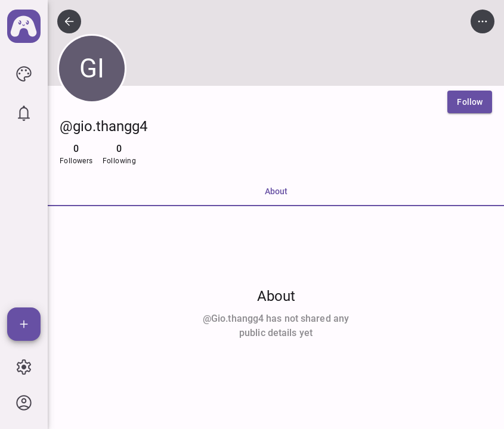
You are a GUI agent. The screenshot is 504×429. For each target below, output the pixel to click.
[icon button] (24, 74)
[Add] (24, 324)
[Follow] (470, 102)
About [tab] (276, 191)
